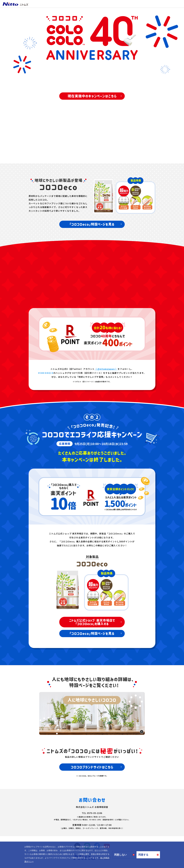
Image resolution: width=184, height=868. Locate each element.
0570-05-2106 (95, 813)
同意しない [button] (120, 855)
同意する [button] (143, 855)
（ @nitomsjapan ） (106, 369)
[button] (34, 862)
